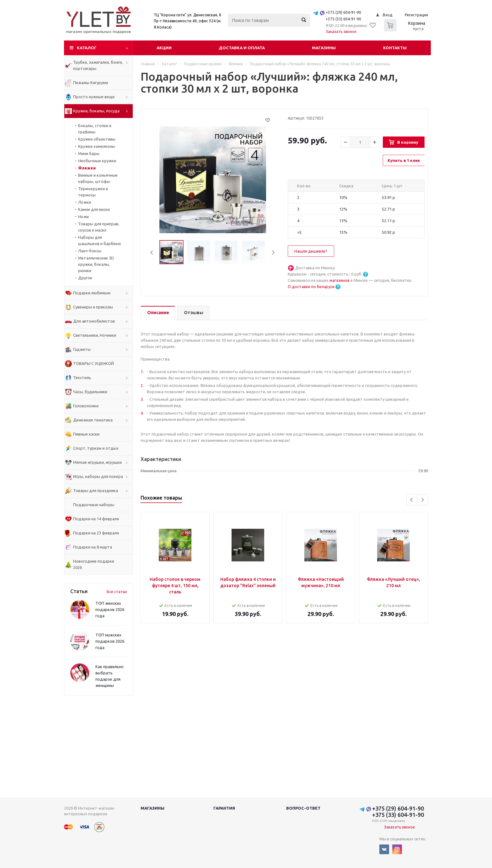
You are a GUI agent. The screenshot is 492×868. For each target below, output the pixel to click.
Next (273, 252)
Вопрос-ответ (303, 808)
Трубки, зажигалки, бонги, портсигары (98, 65)
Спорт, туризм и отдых (96, 448)
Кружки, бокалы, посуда (96, 111)
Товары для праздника (96, 490)
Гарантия (224, 808)
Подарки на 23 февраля (96, 533)
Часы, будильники (90, 392)
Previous (152, 252)
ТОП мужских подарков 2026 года (110, 641)
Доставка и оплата (242, 48)
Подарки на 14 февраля (96, 519)
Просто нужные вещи (94, 97)
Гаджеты (82, 349)
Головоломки (86, 406)
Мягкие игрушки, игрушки (97, 462)
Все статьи (117, 592)
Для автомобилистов (94, 321)
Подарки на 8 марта (93, 547)
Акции (164, 48)
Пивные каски (86, 434)
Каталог (87, 48)
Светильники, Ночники (95, 335)
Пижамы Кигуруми (91, 83)
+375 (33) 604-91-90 (343, 19)
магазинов (340, 280)
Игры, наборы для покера (98, 476)
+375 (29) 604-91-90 (343, 12)
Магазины (324, 48)
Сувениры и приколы (93, 307)
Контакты (395, 48)
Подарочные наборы (94, 505)
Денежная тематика (93, 420)
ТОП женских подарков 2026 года (110, 609)
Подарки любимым (92, 293)
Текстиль (82, 378)
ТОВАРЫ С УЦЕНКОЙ (94, 363)
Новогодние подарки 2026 (94, 564)
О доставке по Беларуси (311, 287)
